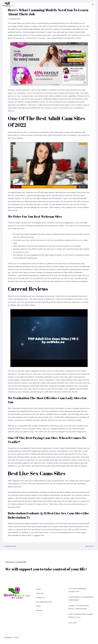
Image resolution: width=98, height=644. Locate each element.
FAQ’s (38, 606)
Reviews (39, 610)
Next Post (90, 546)
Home (38, 589)
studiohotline (76, 29)
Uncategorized (14, 19)
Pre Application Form (44, 602)
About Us (40, 593)
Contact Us (40, 598)
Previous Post (9, 546)
